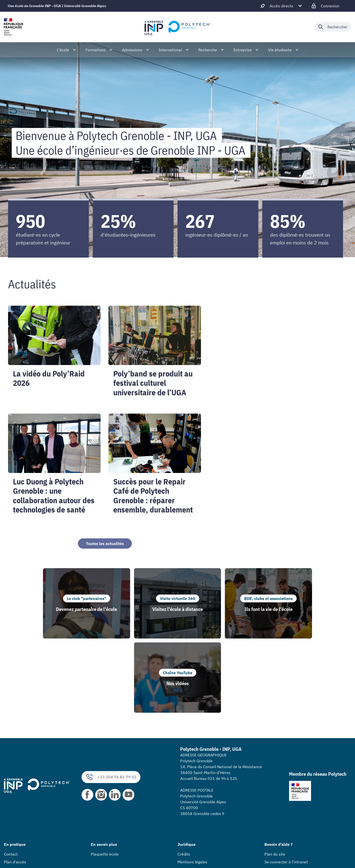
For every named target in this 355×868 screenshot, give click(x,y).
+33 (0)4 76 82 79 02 (111, 703)
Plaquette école (105, 780)
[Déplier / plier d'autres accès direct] (281, 6)
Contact (11, 780)
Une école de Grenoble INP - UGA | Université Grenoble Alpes (57, 6)
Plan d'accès (15, 788)
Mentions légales (192, 788)
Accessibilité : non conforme (202, 795)
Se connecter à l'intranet (286, 788)
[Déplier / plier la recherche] (333, 27)
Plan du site (275, 780)
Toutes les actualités (105, 544)
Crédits (184, 780)
